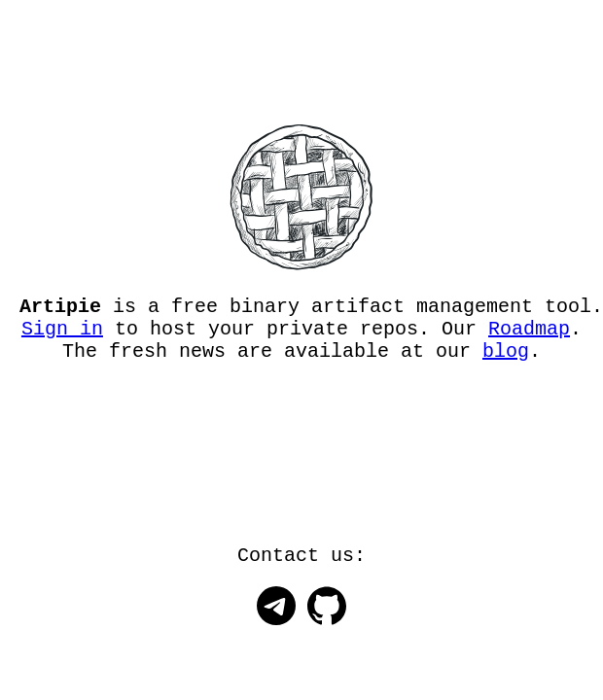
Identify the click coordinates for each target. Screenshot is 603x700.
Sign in (62, 335)
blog (506, 361)
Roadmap (529, 335)
